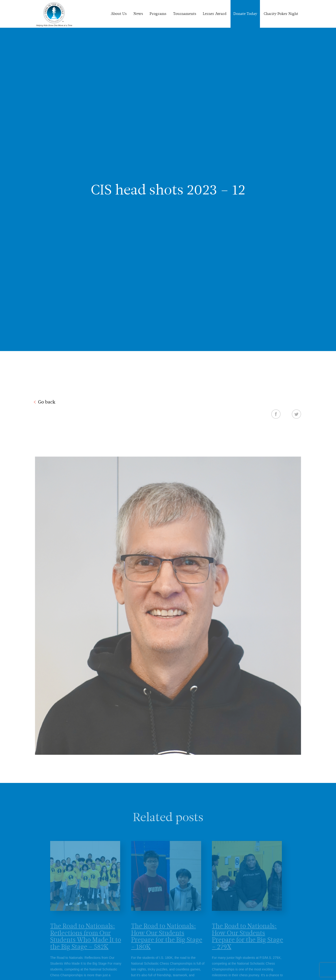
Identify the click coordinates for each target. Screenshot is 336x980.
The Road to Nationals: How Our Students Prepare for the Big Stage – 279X (247, 941)
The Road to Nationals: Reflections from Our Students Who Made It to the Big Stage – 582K (86, 941)
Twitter (296, 414)
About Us (119, 14)
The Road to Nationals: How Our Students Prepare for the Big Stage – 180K (167, 941)
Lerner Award (215, 14)
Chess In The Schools (54, 14)
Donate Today (245, 14)
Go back (47, 402)
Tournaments (185, 14)
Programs (158, 14)
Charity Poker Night (281, 14)
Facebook (276, 414)
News (138, 14)
